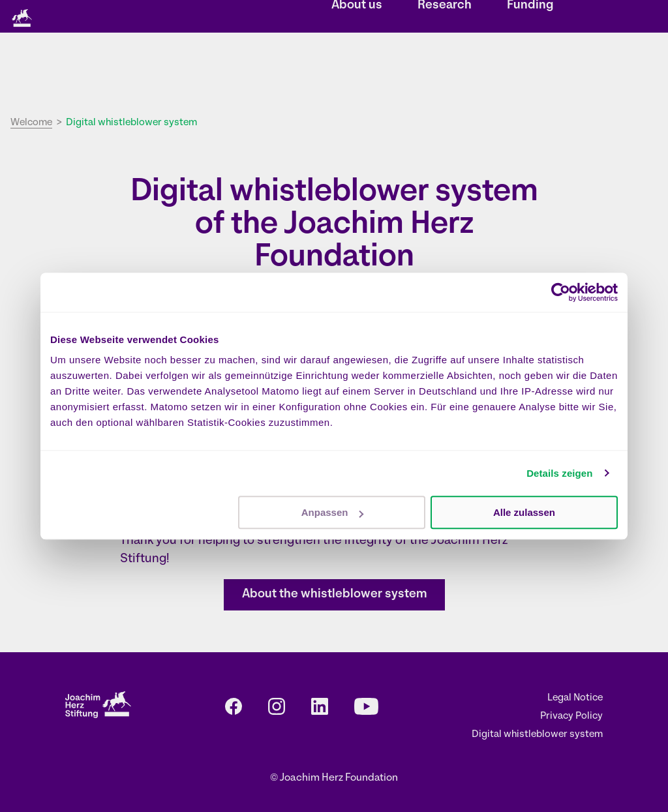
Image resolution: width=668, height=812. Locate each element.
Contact (414, 17)
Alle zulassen (524, 512)
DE (494, 17)
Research (445, 69)
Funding (530, 69)
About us (357, 69)
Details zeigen (559, 473)
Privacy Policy (571, 716)
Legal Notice (575, 698)
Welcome (31, 123)
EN (512, 17)
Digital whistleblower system (537, 735)
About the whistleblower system (334, 594)
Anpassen (333, 512)
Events (367, 17)
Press (459, 17)
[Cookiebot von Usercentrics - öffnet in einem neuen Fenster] (561, 292)
